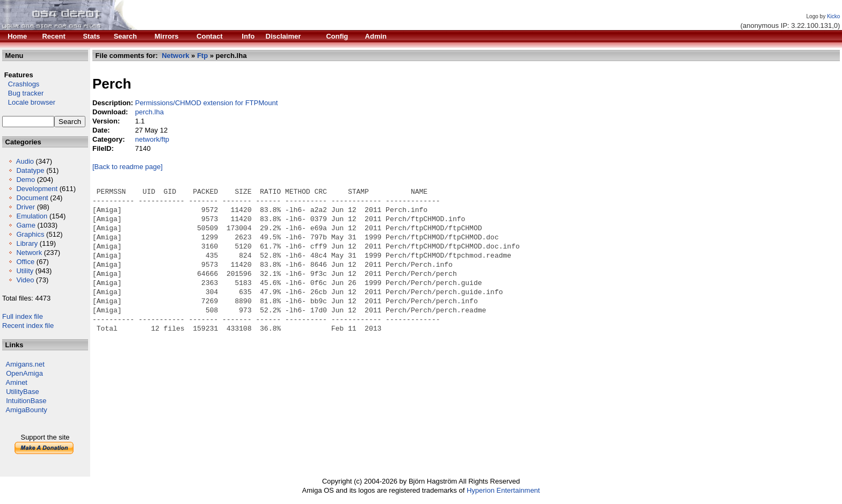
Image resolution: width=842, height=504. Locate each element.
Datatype (30, 170)
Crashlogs (21, 84)
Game (26, 225)
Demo (26, 180)
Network (29, 253)
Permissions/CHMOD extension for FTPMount (206, 103)
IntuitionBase (26, 401)
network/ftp (152, 139)
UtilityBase (22, 392)
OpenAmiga (24, 373)
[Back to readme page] (128, 167)
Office (25, 262)
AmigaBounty (27, 410)
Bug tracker (23, 93)
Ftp (202, 56)
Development (37, 189)
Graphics (30, 234)
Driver (26, 207)
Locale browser (29, 102)
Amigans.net (25, 364)
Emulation (32, 216)
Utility (25, 271)
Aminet (17, 382)
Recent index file (28, 326)
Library (27, 243)
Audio (25, 161)
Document (32, 198)
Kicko (833, 16)
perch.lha (149, 112)
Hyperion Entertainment (503, 490)
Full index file (23, 316)
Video (25, 280)
